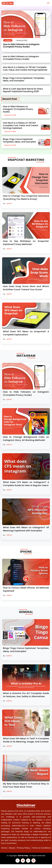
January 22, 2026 (10, 145)
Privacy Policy (24, 848)
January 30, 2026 (22, 40)
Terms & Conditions (41, 848)
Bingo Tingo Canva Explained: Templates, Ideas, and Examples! (24, 79)
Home (4, 848)
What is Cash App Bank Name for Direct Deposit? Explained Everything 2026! (23, 90)
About (12, 848)
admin (9, 203)
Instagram (8, 40)
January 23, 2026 (10, 131)
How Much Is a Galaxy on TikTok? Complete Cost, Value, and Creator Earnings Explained (25, 69)
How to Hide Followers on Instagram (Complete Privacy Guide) (21, 46)
